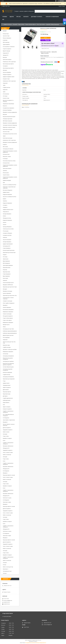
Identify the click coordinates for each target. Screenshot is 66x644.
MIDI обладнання (6, 263)
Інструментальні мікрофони (8, 108)
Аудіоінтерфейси (6, 44)
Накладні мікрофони (7, 214)
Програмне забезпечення (8, 446)
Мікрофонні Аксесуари (7, 291)
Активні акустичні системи (8, 229)
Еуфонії (4, 199)
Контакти (26, 17)
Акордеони (5, 207)
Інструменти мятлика (7, 235)
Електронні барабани (7, 110)
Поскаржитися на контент (30, 643)
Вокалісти (5, 106)
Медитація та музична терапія (9, 127)
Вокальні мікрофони (7, 38)
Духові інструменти (7, 428)
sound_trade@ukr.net (8, 601)
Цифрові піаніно (6, 192)
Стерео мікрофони (7, 248)
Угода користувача (7, 616)
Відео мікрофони (6, 261)
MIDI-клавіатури (6, 42)
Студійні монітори (6, 87)
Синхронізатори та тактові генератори (8, 298)
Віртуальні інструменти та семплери (8, 101)
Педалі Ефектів (6, 403)
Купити (45, 38)
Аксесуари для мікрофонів (8, 356)
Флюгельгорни (6, 173)
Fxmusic (5, 565)
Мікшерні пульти (6, 325)
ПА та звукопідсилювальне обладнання (8, 415)
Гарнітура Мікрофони (7, 227)
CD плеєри (5, 96)
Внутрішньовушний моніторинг (9, 117)
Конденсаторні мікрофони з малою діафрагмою (10, 152)
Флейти (4, 216)
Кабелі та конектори (7, 455)
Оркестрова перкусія (7, 60)
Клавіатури (5, 40)
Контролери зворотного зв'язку (9, 161)
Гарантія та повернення (52, 17)
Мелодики (5, 289)
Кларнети (5, 145)
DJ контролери (6, 94)
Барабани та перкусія (7, 438)
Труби (4, 85)
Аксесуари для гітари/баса (8, 361)
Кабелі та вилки (6, 432)
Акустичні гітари (6, 36)
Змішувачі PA (6, 55)
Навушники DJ (6, 53)
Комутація (5, 270)
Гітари (4, 381)
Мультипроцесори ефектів (8, 64)
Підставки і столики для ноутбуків (10, 349)
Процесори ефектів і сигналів (9, 475)
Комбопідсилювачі (7, 400)
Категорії (5, 31)
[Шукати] (64, 11)
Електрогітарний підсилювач (9, 250)
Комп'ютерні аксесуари (8, 129)
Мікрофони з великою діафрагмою (10, 112)
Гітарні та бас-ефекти (7, 320)
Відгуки (12, 17)
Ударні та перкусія (7, 407)
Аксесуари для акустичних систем (10, 134)
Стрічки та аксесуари (7, 314)
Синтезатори (5, 354)
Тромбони (5, 171)
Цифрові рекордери (7, 180)
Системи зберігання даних (8, 367)
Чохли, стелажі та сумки (8, 452)
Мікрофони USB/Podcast (8, 285)
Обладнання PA (6, 448)
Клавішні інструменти (7, 409)
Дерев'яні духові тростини (8, 335)
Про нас (19, 17)
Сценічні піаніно (6, 175)
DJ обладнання (6, 418)
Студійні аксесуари (7, 347)
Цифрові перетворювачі (8, 244)
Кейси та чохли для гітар (8, 567)
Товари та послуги (8, 24)
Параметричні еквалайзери (8, 104)
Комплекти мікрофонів (7, 372)
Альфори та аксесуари (8, 301)
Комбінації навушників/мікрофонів (10, 331)
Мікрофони (5, 305)
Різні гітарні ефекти (41, 24)
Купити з (45, 40)
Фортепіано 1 (6, 569)
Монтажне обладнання (8, 190)
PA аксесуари (6, 231)
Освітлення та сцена (7, 498)
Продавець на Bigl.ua (33, 642)
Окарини (5, 255)
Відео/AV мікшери (6, 51)
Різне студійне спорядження (9, 303)
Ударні (4, 136)
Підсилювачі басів (7, 268)
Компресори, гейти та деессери (9, 62)
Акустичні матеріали (7, 240)
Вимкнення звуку (6, 345)
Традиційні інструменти (8, 430)
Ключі (4, 441)
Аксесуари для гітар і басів (8, 329)
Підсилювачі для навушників (9, 379)
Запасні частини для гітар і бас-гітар (9, 342)
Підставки (5, 70)
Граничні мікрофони (7, 293)
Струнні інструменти (7, 49)
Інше (4, 405)
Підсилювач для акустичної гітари (10, 287)
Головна (5, 17)
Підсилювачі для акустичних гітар (10, 295)
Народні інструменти (7, 75)
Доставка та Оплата (37, 17)
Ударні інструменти (7, 387)
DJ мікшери (5, 159)
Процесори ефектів (7, 392)
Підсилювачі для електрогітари (9, 253)
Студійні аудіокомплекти (8, 398)
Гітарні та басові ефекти (30, 24)
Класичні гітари (6, 98)
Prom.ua (39, 640)
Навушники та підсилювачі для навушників (9, 187)
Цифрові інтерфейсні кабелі (9, 77)
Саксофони (5, 66)
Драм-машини (6, 390)
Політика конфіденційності (41, 643)
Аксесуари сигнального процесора (10, 125)
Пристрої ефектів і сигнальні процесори (9, 425)
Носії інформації (6, 338)
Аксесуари (5, 434)
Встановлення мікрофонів (8, 310)
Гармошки (5, 237)
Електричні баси (6, 154)
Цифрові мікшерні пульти (8, 210)
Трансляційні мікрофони (8, 265)
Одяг (4, 183)
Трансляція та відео (7, 502)
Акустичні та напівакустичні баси (10, 185)
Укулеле (5, 222)
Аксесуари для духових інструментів (8, 370)
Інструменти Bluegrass (7, 233)
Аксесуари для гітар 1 (7, 571)
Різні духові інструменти (8, 316)
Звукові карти (6, 259)
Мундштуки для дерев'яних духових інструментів (8, 364)
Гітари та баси (21, 24)
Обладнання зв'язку (7, 218)
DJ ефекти (5, 205)
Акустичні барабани (7, 72)
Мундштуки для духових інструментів (8, 359)
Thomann (5, 573)
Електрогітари (6, 34)
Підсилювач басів (6, 272)
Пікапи (4, 327)
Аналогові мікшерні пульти (8, 283)
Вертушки (5, 57)
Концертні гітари (6, 79)
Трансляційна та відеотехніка (9, 420)
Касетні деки (5, 278)
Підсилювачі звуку (7, 394)
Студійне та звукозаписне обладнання (8, 412)
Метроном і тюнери (7, 156)
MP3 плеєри (5, 147)
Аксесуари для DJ (7, 246)
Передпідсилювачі (7, 385)
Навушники (5, 83)
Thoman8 (15, 24)
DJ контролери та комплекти (9, 47)
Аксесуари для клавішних (8, 149)
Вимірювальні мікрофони (8, 312)
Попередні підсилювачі (8, 119)
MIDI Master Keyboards (8, 121)
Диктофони (5, 396)
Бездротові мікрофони (7, 194)
